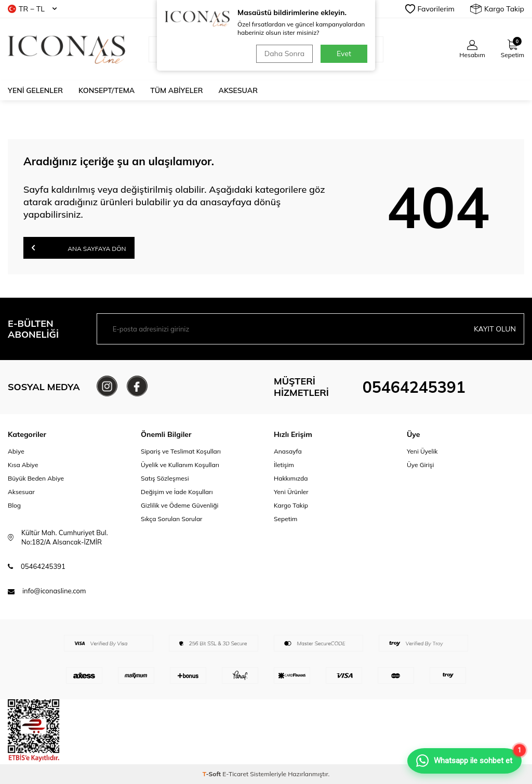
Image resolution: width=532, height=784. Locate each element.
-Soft (213, 774)
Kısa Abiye (23, 465)
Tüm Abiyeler (176, 90)
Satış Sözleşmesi (165, 478)
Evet (344, 54)
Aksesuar (238, 90)
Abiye (16, 451)
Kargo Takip (497, 9)
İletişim (284, 465)
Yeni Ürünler (291, 492)
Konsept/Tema (107, 90)
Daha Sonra (284, 54)
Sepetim (285, 519)
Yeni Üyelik (422, 451)
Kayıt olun (495, 329)
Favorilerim (430, 9)
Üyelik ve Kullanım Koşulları (180, 465)
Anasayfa (288, 451)
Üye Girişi (420, 465)
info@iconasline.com (54, 591)
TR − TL (32, 9)
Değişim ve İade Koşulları (177, 492)
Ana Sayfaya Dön (79, 248)
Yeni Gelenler (35, 90)
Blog (14, 505)
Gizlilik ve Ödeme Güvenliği (179, 505)
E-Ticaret (235, 774)
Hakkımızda (291, 478)
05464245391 (414, 387)
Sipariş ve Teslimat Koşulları (181, 451)
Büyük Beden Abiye (36, 478)
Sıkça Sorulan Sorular (171, 519)
